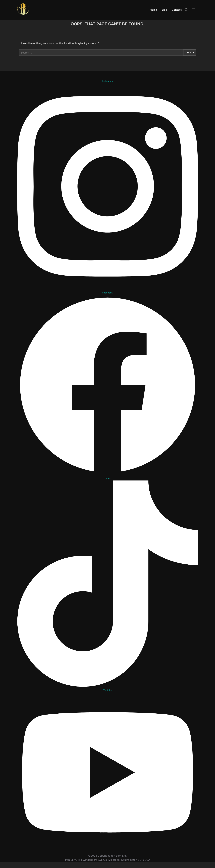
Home (153, 10)
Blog (164, 10)
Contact (177, 10)
